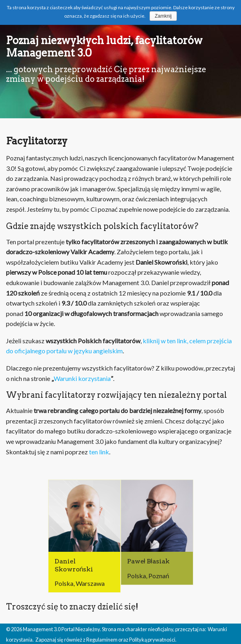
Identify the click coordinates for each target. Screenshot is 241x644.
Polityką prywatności (152, 640)
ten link (99, 452)
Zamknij (163, 16)
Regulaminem (102, 640)
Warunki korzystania (82, 378)
